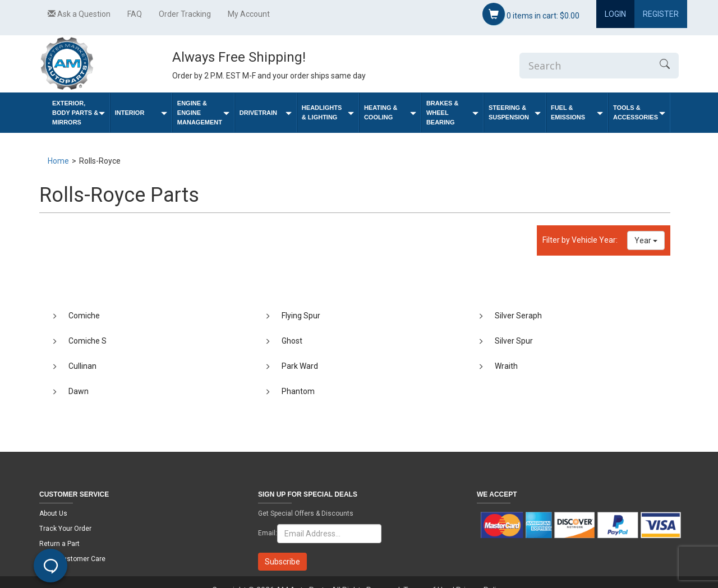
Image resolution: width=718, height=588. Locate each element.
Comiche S (88, 341)
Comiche (84, 316)
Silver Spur (514, 341)
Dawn (79, 391)
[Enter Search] (585, 66)
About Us (53, 513)
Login (615, 14)
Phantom (298, 391)
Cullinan (82, 366)
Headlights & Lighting (328, 112)
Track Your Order (65, 529)
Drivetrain (266, 113)
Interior (141, 113)
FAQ (135, 14)
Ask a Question (79, 14)
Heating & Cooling (390, 112)
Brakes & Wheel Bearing (452, 113)
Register (661, 14)
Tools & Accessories (639, 112)
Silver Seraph (518, 316)
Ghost (292, 341)
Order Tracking (185, 14)
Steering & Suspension (515, 112)
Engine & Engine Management (203, 113)
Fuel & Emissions (577, 112)
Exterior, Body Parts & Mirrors (79, 113)
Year (646, 240)
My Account (249, 14)
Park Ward (300, 366)
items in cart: (531, 14)
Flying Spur (301, 316)
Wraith (506, 366)
